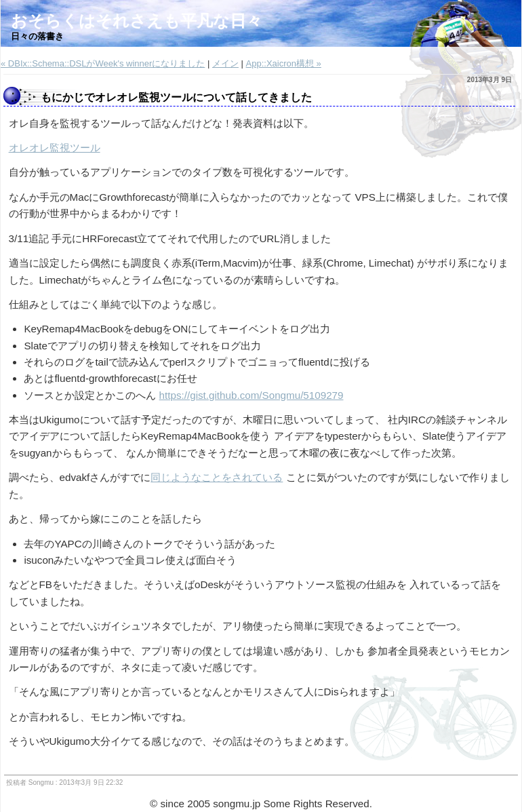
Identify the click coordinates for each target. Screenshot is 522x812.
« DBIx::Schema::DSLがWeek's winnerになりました (103, 63)
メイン (225, 63)
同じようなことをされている (217, 477)
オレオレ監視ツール (55, 148)
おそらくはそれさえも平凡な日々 (137, 21)
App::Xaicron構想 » (284, 63)
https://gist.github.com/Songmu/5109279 (252, 395)
